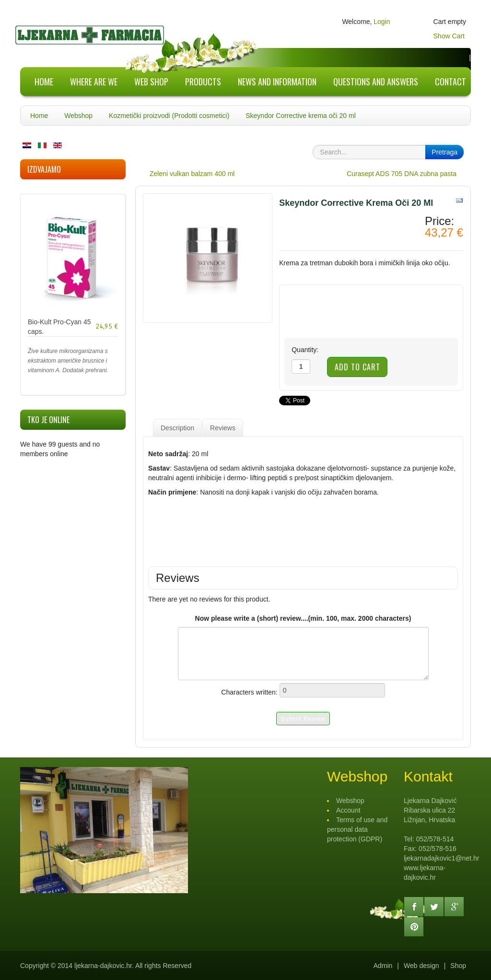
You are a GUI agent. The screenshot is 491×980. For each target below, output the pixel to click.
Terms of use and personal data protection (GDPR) (357, 829)
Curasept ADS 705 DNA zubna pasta (402, 174)
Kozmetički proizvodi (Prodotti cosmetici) (169, 116)
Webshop (78, 116)
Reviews (223, 428)
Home (39, 116)
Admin (383, 966)
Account (348, 810)
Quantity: (305, 350)
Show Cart (449, 36)
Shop (458, 966)
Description (177, 428)
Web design (421, 966)
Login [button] (382, 22)
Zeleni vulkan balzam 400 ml (192, 174)
